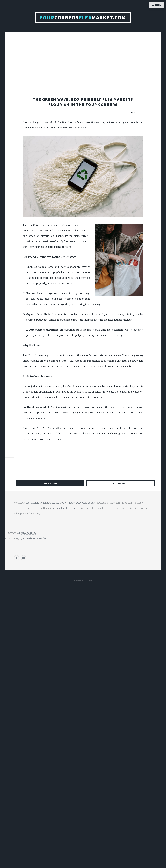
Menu (158, 5)
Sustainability (28, 533)
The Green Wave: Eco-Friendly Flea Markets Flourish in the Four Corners (83, 102)
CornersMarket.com (83, 18)
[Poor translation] (19, 795)
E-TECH (79, 580)
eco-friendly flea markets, (40, 503)
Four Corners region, (66, 503)
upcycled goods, (86, 503)
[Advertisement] (83, 57)
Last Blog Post (50, 483)
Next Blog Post (121, 483)
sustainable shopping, (64, 508)
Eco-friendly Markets (36, 538)
